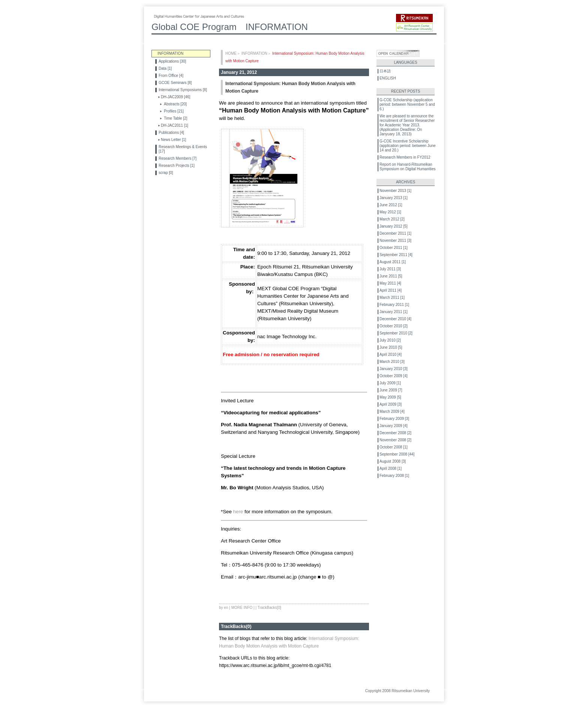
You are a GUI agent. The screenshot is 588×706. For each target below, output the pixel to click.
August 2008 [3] (393, 461)
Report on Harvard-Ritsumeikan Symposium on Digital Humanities (408, 167)
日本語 (385, 71)
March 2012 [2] (392, 219)
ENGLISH (388, 78)
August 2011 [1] (393, 262)
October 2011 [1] (394, 248)
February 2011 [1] (394, 305)
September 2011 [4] (396, 255)
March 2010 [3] (392, 362)
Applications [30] (172, 61)
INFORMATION (254, 53)
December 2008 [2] (395, 433)
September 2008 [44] (397, 454)
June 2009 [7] (391, 390)
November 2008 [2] (395, 440)
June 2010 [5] (391, 347)
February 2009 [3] (394, 419)
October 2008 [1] (394, 447)
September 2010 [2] (396, 333)
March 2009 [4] (392, 411)
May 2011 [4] (390, 283)
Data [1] (165, 68)
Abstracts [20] (175, 104)
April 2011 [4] (391, 290)
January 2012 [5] (394, 226)
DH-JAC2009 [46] (175, 97)
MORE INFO (242, 608)
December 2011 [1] (395, 233)
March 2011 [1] (392, 298)
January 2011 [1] (394, 312)
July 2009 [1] (390, 383)
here (238, 512)
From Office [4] (171, 76)
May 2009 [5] (390, 397)
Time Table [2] (175, 118)
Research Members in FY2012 (405, 157)
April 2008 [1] (391, 468)
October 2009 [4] (394, 376)
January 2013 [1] (394, 198)
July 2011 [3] (390, 269)
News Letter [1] (173, 140)
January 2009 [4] (394, 426)
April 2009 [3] (391, 404)
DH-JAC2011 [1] (175, 125)
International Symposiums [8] (183, 90)
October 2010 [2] (394, 326)
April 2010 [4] (391, 354)
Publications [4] (171, 133)
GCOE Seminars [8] (175, 83)
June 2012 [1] (391, 205)
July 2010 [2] (390, 340)
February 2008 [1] (394, 476)
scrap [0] (166, 173)
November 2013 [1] (395, 191)
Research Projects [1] (177, 166)
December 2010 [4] (395, 319)
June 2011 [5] (391, 276)
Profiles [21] (174, 111)
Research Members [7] (178, 158)
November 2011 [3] (395, 241)
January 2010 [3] (394, 369)
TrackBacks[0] (269, 608)
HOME (231, 53)
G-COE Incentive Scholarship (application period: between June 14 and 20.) (408, 146)
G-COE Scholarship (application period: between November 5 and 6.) (407, 104)
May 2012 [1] (390, 212)
